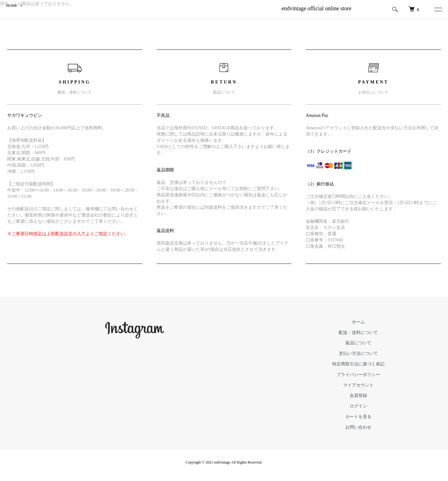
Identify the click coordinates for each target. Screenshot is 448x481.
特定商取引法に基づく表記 (358, 364)
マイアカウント (358, 385)
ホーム (358, 322)
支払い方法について (358, 353)
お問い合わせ (358, 427)
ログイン (358, 406)
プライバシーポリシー (358, 375)
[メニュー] (437, 9)
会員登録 (358, 395)
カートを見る (358, 417)
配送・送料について (358, 333)
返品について (358, 343)
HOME (12, 6)
